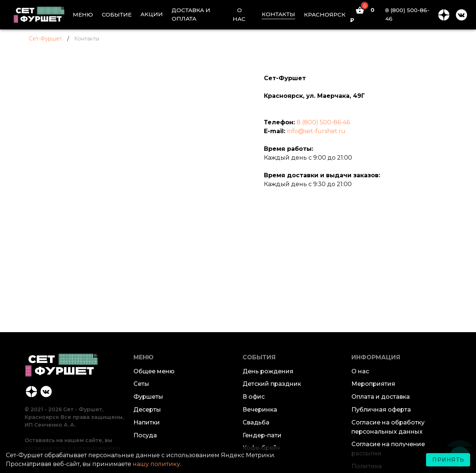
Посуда (145, 435)
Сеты (141, 384)
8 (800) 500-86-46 (407, 14)
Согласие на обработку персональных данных (388, 427)
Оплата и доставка (381, 397)
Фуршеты (148, 397)
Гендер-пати (262, 435)
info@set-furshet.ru (316, 131)
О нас (360, 371)
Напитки (147, 422)
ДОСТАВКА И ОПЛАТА (191, 14)
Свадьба (256, 422)
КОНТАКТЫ (278, 14)
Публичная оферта (381, 410)
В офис (254, 397)
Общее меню (154, 371)
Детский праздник (272, 384)
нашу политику (156, 464)
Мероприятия (373, 384)
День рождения (268, 371)
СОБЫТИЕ (117, 15)
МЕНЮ (83, 15)
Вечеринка (260, 410)
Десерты (147, 410)
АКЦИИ (152, 14)
